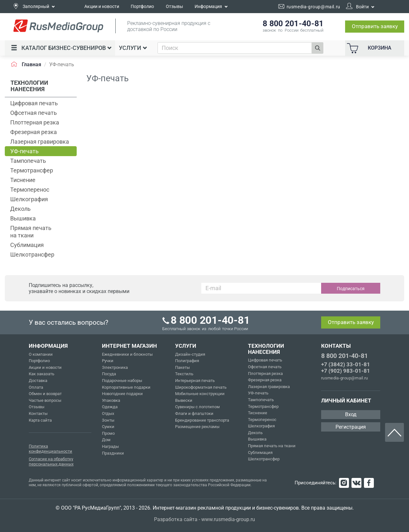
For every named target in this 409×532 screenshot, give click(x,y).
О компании (41, 354)
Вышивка (23, 218)
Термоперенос (30, 190)
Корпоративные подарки (126, 387)
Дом (106, 440)
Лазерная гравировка (40, 142)
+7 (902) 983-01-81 (346, 371)
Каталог (61, 48)
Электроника (115, 367)
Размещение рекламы (197, 427)
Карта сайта (40, 420)
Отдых (108, 413)
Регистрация (351, 427)
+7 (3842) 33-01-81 (346, 364)
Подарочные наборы (122, 381)
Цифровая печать (34, 103)
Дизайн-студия (190, 354)
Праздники (113, 453)
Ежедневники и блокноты (127, 354)
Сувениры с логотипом (197, 407)
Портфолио (142, 6)
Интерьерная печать (195, 381)
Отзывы (174, 6)
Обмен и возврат (45, 394)
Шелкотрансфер (32, 254)
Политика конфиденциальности (50, 449)
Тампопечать (28, 161)
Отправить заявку (375, 26)
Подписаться (351, 289)
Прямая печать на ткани (31, 232)
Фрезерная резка (34, 132)
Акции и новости (102, 6)
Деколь (20, 209)
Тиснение (23, 180)
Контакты (38, 413)
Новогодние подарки (122, 394)
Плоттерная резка (35, 122)
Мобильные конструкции (200, 394)
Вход (351, 414)
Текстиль (184, 374)
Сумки (108, 427)
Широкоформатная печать (201, 387)
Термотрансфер (32, 170)
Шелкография (29, 199)
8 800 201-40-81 (344, 356)
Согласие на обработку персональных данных (51, 461)
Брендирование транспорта (202, 420)
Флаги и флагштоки (194, 413)
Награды (110, 446)
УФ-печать (24, 151)
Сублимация (27, 245)
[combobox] (235, 48)
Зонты (108, 420)
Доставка (38, 381)
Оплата (36, 387)
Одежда (110, 407)
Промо (108, 433)
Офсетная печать (34, 113)
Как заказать (42, 374)
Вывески (184, 400)
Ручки (108, 361)
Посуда (109, 374)
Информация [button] (211, 6)
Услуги (133, 48)
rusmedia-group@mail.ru (345, 378)
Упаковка (111, 400)
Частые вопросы (45, 400)
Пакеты (182, 367)
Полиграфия (187, 361)
